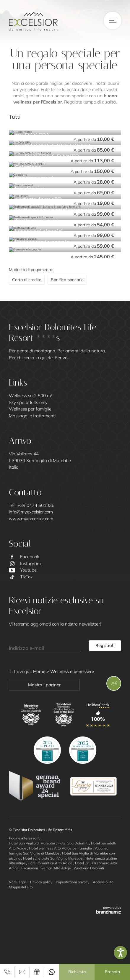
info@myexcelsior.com (31, 512)
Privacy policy (41, 882)
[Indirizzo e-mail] (45, 646)
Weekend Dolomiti (89, 868)
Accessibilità (103, 882)
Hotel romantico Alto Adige (51, 863)
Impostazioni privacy (73, 882)
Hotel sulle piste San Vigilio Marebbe (53, 858)
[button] (120, 953)
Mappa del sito (21, 887)
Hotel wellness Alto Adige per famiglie (61, 848)
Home (40, 671)
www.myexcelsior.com (31, 519)
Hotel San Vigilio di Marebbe (32, 843)
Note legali (18, 882)
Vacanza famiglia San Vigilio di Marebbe (59, 851)
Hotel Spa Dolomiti (73, 843)
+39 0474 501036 (36, 505)
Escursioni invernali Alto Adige (47, 868)
